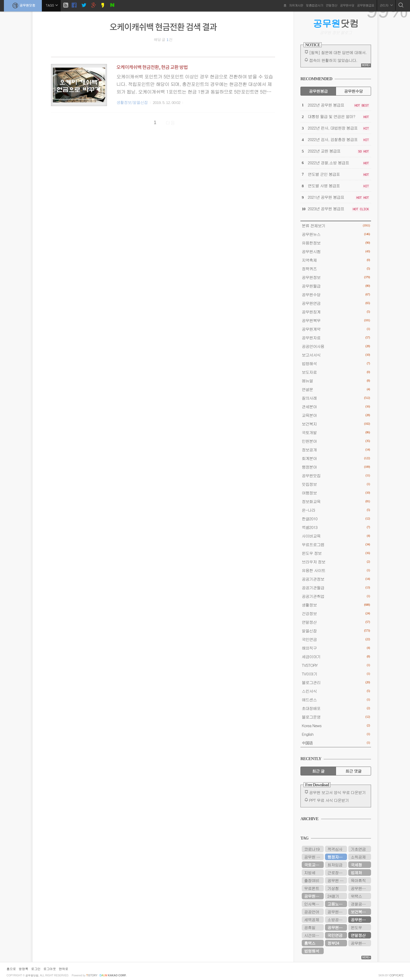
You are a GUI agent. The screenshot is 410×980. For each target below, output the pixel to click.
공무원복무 (336, 320)
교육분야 (336, 415)
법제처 (356, 873)
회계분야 (336, 458)
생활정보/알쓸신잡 (132, 102)
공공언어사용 (336, 346)
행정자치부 (337, 857)
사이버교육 (336, 536)
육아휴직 (358, 880)
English (336, 734)
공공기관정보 (336, 579)
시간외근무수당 (314, 935)
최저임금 (335, 865)
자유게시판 (296, 5)
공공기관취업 (336, 596)
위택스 (356, 896)
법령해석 (336, 363)
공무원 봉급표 (314, 857)
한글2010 (336, 519)
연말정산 (332, 5)
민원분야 (336, 441)
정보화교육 (336, 501)
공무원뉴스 (336, 234)
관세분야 (336, 407)
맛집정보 (336, 484)
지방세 (310, 873)
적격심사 (335, 849)
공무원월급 (336, 286)
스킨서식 (336, 691)
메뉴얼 (336, 381)
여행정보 (336, 493)
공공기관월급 (336, 588)
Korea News (336, 725)
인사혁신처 (313, 904)
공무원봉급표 (366, 5)
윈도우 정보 (336, 553)
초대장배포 (336, 708)
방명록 (24, 969)
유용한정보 (336, 243)
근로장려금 (337, 873)
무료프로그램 (336, 544)
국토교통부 (313, 865)
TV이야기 (336, 674)
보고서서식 (336, 355)
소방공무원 (337, 920)
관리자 (386, 5)
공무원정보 (336, 277)
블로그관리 (336, 682)
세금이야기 (336, 657)
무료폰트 (312, 888)
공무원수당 (347, 5)
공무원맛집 (336, 476)
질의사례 (336, 398)
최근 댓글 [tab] (353, 771)
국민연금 (336, 639)
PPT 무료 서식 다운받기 (329, 800)
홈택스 (310, 943)
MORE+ (366, 65)
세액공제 (312, 920)
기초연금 (358, 849)
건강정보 (336, 613)
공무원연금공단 (314, 896)
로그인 (36, 969)
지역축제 (336, 260)
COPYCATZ (396, 975)
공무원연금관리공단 (361, 888)
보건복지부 (360, 912)
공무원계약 (336, 329)
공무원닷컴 (23, 5)
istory (92, 975)
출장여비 (312, 880)
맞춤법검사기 (315, 5)
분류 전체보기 (336, 226)
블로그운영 (336, 717)
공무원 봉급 (337, 880)
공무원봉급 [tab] (318, 91)
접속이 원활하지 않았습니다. (333, 60)
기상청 (333, 888)
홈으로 (11, 969)
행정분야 (336, 467)
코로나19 (312, 849)
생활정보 (336, 605)
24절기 (333, 896)
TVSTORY (336, 665)
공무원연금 (336, 303)
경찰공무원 (360, 904)
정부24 (333, 943)
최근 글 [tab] (318, 771)
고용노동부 (337, 904)
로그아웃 (50, 969)
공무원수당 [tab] (353, 91)
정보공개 (336, 450)
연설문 (336, 389)
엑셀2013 (336, 527)
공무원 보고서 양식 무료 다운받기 (337, 792)
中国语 (336, 743)
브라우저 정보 (336, 562)
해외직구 (336, 648)
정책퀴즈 (336, 269)
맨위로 (64, 969)
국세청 (356, 865)
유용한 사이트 (336, 570)
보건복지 (336, 424)
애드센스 (336, 700)
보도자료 (336, 372)
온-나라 (336, 510)
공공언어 (312, 912)
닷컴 (336, 23)
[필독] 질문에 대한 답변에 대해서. (338, 52)
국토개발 (336, 432)
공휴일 (310, 927)
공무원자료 (336, 338)
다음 (170, 123)
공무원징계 (336, 312)
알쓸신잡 (336, 631)
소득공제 (358, 857)
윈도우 (356, 927)
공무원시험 (336, 251)
